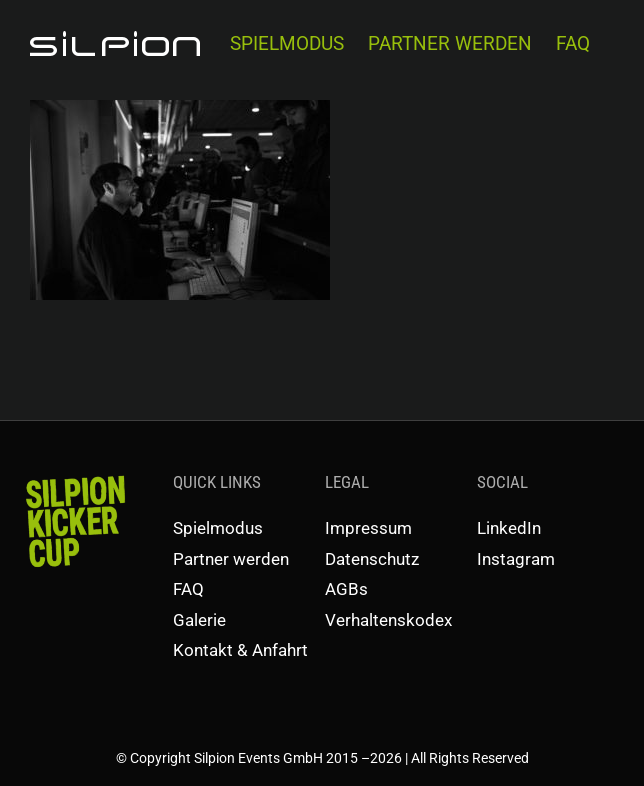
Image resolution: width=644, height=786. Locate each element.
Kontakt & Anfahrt (240, 650)
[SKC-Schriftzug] (74, 477)
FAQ (188, 589)
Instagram (516, 559)
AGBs (346, 589)
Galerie (199, 620)
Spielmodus (218, 528)
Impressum (368, 528)
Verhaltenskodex (388, 620)
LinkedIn (509, 528)
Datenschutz (372, 559)
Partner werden (231, 559)
